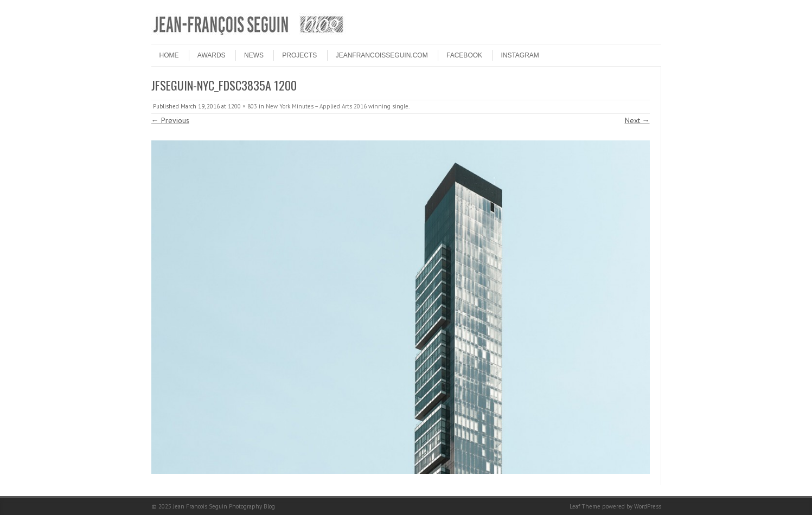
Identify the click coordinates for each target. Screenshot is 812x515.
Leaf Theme (585, 506)
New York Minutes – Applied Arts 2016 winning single (337, 106)
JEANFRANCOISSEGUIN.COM (382, 55)
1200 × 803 (242, 106)
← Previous (170, 120)
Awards (212, 55)
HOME (169, 55)
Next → (637, 120)
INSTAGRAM (520, 55)
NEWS (254, 55)
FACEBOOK (464, 55)
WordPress (648, 506)
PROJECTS (299, 55)
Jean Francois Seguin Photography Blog (224, 506)
